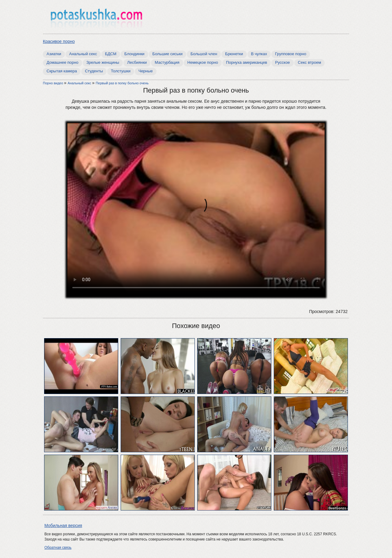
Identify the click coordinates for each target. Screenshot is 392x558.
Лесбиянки (137, 62)
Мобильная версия (63, 526)
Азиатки (54, 54)
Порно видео (53, 83)
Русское (282, 62)
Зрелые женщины (103, 62)
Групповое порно (291, 54)
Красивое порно (59, 41)
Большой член (204, 54)
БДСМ (111, 54)
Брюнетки (234, 54)
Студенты (94, 71)
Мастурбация (167, 62)
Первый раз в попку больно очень (122, 83)
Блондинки (134, 54)
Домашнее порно (62, 62)
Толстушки (121, 71)
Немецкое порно (203, 62)
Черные (146, 71)
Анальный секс (83, 54)
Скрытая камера (62, 71)
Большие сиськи (168, 54)
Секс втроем (310, 62)
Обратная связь (58, 548)
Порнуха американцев (247, 62)
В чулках (259, 54)
